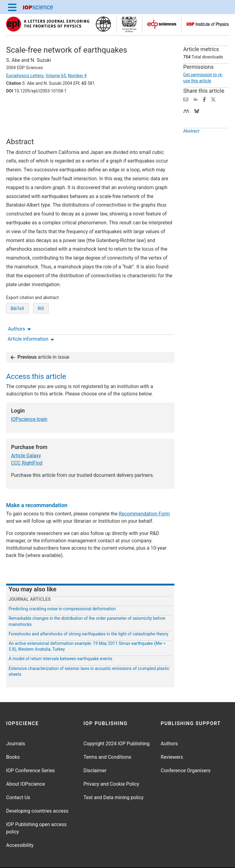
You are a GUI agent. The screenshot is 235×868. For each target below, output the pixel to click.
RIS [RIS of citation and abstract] (41, 317)
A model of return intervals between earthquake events (60, 640)
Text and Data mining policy (114, 778)
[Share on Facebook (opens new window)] (204, 99)
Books (13, 738)
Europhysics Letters (25, 76)
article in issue (40, 338)
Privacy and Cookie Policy (111, 765)
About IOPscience (26, 765)
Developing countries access (37, 792)
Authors (19, 108)
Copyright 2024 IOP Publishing (117, 725)
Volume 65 (56, 76)
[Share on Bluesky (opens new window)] (197, 111)
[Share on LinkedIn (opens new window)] (196, 99)
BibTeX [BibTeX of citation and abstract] (17, 317)
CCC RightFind (27, 444)
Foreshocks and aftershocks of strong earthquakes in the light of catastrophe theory (88, 615)
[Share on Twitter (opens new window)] (213, 99)
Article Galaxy (26, 437)
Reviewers (172, 738)
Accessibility (20, 826)
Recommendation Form (144, 495)
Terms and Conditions (107, 738)
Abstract (191, 131)
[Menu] (12, 7)
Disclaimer (95, 752)
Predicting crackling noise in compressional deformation (62, 590)
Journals (16, 725)
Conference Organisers (186, 752)
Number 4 (77, 76)
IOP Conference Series (30, 752)
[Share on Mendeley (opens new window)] (186, 111)
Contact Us (18, 778)
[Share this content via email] (186, 99)
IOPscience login (29, 400)
